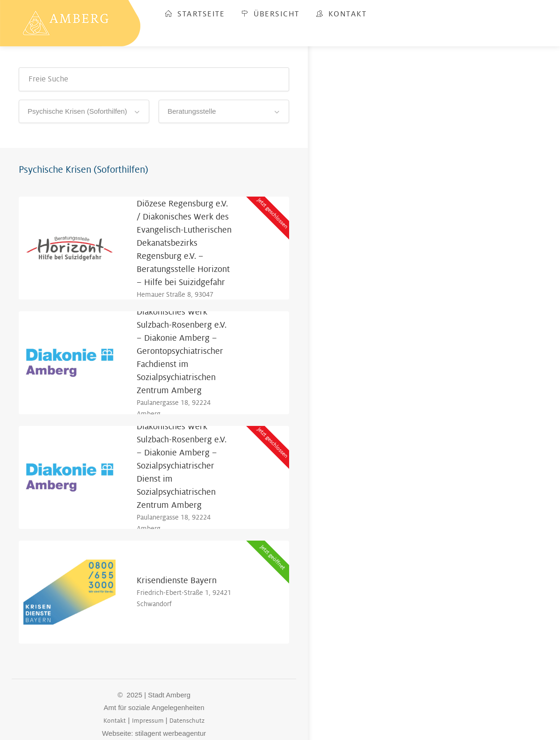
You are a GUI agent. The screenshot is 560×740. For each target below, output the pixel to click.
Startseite (195, 14)
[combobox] (84, 111)
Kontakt (342, 14)
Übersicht (270, 14)
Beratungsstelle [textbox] (192, 111)
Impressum (148, 721)
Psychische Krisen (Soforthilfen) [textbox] (77, 111)
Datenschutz (187, 721)
